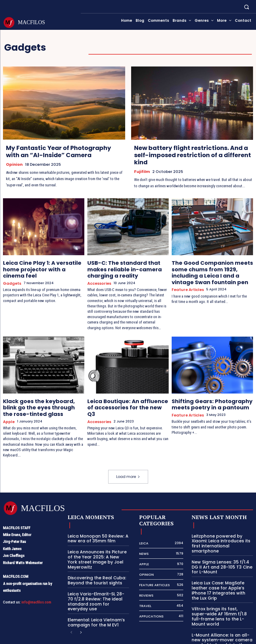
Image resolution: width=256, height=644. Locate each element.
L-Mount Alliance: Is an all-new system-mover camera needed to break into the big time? (222, 610)
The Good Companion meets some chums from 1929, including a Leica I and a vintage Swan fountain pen (212, 267)
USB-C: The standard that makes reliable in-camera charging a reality (125, 267)
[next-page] (81, 618)
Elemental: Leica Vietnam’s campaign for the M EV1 (94, 608)
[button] (247, 7)
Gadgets (11, 274)
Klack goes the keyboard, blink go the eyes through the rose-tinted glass (41, 400)
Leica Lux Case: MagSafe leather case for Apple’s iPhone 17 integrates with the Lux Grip (222, 570)
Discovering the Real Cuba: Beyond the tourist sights (94, 568)
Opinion (14, 164)
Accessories (98, 279)
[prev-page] (71, 618)
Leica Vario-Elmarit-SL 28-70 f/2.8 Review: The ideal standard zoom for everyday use (96, 588)
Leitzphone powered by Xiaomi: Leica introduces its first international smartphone (222, 530)
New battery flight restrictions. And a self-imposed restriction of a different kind (193, 155)
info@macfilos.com (36, 592)
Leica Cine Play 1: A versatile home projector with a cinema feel (41, 264)
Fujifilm (142, 171)
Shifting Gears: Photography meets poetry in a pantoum (212, 398)
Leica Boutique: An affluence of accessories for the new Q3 (123, 398)
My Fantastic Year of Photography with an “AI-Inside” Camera (59, 151)
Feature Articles (186, 279)
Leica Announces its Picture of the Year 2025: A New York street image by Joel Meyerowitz (97, 548)
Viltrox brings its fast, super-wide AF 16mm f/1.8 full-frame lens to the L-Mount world (221, 590)
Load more (128, 466)
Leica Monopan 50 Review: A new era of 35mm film (95, 528)
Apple (8, 412)
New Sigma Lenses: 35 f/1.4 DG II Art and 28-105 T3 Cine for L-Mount (221, 550)
